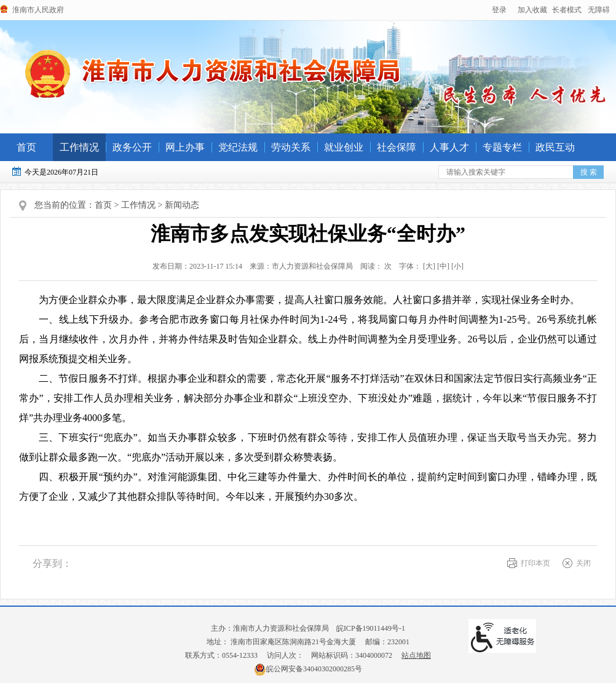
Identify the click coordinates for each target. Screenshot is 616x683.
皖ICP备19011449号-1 (371, 628)
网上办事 (185, 147)
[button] (567, 10)
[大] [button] (429, 266)
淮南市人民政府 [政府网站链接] (38, 10)
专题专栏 (502, 147)
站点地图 (416, 655)
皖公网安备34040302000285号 (308, 669)
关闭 (583, 563)
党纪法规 (238, 147)
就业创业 (344, 147)
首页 (26, 147)
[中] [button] (443, 266)
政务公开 (132, 147)
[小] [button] (457, 266)
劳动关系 (291, 147)
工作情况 (79, 147)
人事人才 (449, 147)
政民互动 (555, 147)
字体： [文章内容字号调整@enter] (428, 266)
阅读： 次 (373, 266)
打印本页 (535, 563)
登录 (499, 10)
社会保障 (397, 147)
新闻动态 (182, 205)
